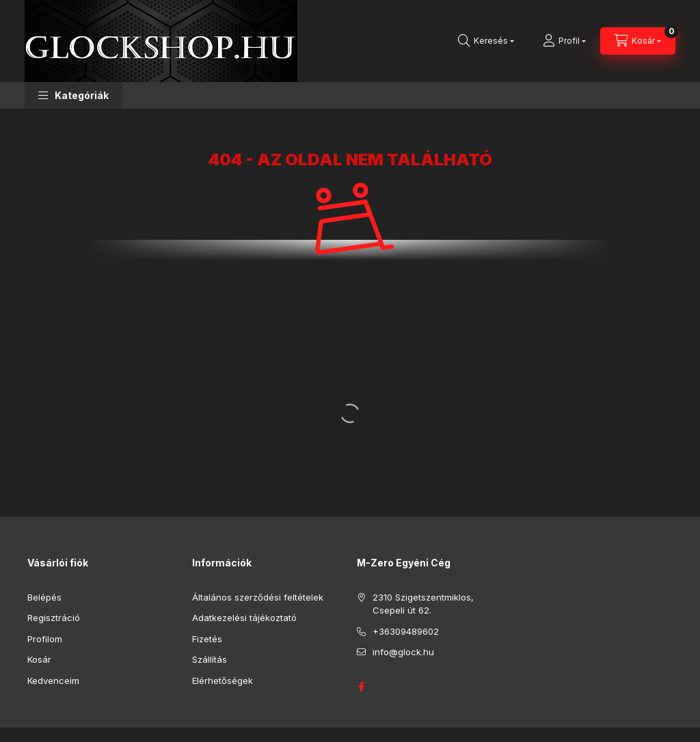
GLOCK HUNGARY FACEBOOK (361, 687)
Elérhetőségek (223, 681)
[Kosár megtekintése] (638, 41)
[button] (73, 95)
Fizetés (207, 639)
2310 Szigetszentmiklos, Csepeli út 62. (423, 604)
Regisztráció (54, 618)
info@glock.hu (403, 652)
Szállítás (210, 659)
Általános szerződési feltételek (258, 597)
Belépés (44, 597)
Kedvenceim (53, 681)
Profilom (45, 639)
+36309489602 (406, 631)
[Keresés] (486, 41)
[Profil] (564, 41)
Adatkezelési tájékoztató (244, 618)
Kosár (39, 659)
